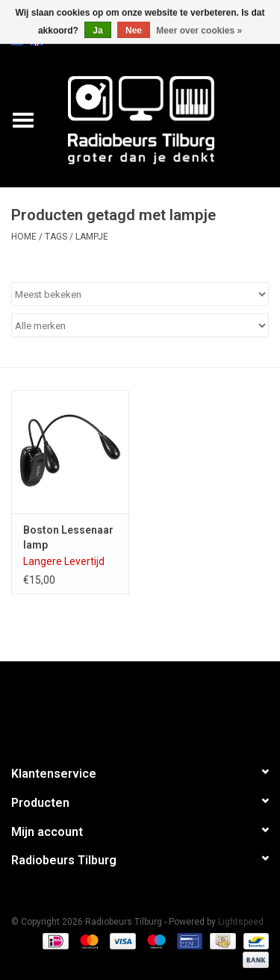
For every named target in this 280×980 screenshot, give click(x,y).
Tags (56, 237)
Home (24, 237)
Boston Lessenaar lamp (68, 537)
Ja (97, 31)
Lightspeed (241, 922)
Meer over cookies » (199, 31)
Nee (134, 31)
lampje (92, 237)
